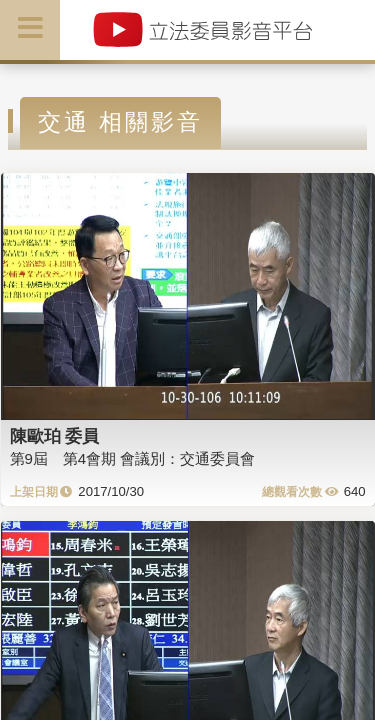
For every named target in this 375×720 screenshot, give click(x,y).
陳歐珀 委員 (55, 436)
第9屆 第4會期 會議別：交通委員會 (133, 458)
